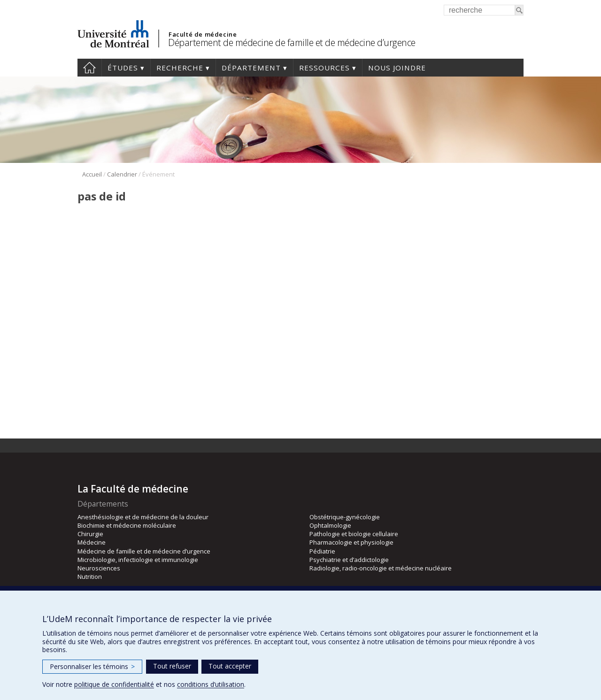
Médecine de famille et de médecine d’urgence (144, 551)
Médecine (92, 542)
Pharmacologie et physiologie (351, 542)
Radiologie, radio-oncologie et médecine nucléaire (381, 568)
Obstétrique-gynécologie (345, 517)
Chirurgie (90, 534)
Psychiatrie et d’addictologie (349, 560)
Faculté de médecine (203, 34)
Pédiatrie (322, 551)
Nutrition (90, 577)
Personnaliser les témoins (92, 666)
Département (251, 68)
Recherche (180, 68)
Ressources (324, 68)
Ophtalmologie (330, 525)
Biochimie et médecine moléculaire (127, 525)
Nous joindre (397, 68)
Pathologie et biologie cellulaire (354, 534)
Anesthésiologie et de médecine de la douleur (143, 517)
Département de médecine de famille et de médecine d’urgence (292, 42)
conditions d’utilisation (211, 684)
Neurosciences (99, 568)
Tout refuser (172, 666)
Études (123, 68)
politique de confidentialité (114, 684)
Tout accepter (230, 666)
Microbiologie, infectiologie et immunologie (138, 560)
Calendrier (122, 174)
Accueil (89, 68)
